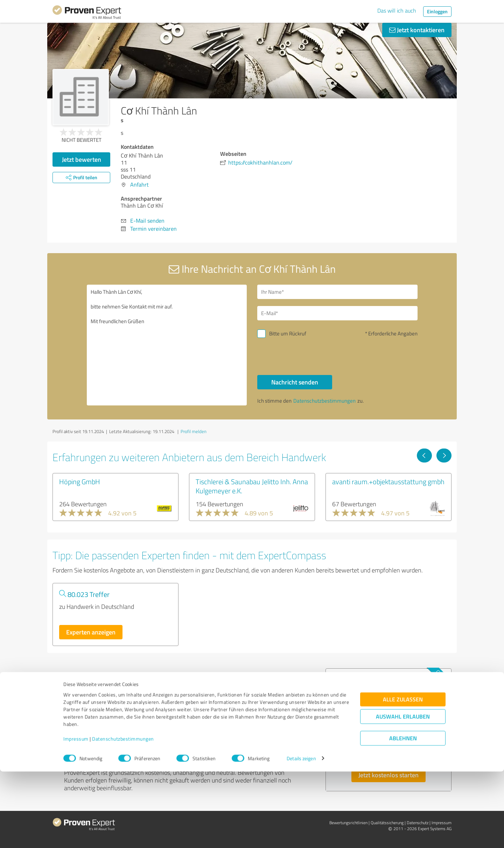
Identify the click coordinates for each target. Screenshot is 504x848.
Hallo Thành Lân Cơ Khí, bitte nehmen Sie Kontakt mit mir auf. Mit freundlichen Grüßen (167, 345)
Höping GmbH (80, 481)
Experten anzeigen (91, 632)
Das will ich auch (397, 11)
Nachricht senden (295, 382)
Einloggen (437, 11)
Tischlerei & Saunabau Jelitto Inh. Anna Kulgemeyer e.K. (252, 486)
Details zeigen (301, 835)
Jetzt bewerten (82, 159)
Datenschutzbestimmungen (123, 815)
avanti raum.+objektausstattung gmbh (388, 481)
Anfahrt (139, 185)
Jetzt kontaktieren (417, 30)
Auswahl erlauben (403, 793)
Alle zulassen (403, 776)
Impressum (76, 815)
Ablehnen (403, 815)
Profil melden (194, 431)
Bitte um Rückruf (288, 333)
